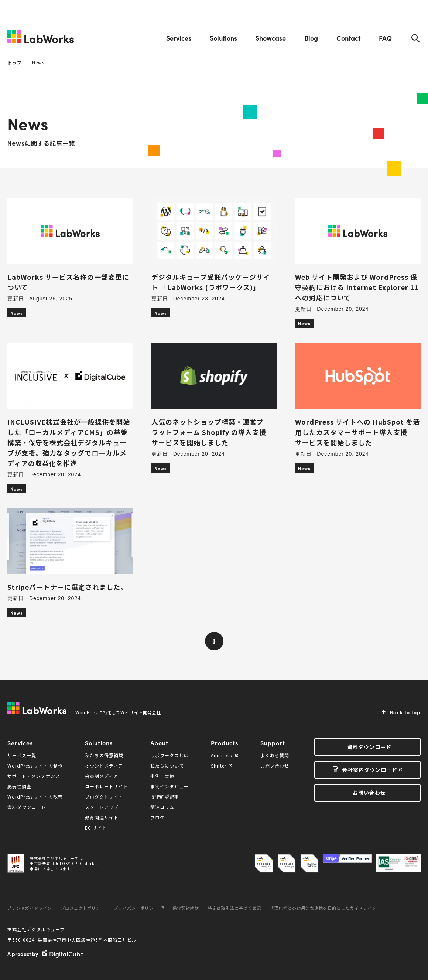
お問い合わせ (275, 765)
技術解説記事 (165, 797)
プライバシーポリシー (139, 908)
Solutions (223, 38)
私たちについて (167, 765)
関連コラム (162, 807)
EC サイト (96, 828)
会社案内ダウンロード (370, 770)
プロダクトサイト (104, 797)
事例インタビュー (170, 786)
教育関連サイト (102, 817)
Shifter (221, 765)
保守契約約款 (186, 908)
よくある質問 (275, 755)
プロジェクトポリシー (83, 908)
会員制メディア (102, 776)
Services (179, 38)
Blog (311, 38)
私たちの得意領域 (104, 755)
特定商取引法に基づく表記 (234, 908)
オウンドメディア (104, 765)
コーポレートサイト (107, 786)
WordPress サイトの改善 (35, 797)
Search (415, 38)
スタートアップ (102, 807)
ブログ (157, 817)
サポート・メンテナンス (34, 776)
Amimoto (225, 755)
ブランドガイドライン (30, 908)
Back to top (405, 712)
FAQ (385, 38)
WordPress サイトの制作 (35, 765)
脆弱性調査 (19, 786)
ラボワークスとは (170, 755)
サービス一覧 (22, 755)
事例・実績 (162, 776)
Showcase (271, 38)
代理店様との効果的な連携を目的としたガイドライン (323, 908)
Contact (348, 38)
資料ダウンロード (27, 807)
